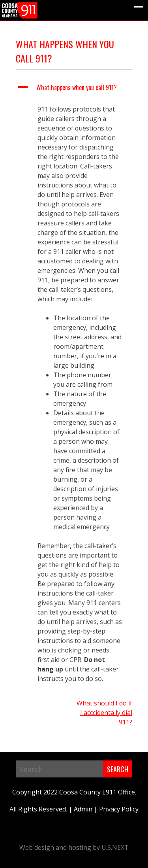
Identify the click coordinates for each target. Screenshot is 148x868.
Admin (83, 809)
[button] (74, 87)
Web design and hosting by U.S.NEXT (74, 847)
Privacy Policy (119, 809)
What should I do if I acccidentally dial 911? (104, 713)
